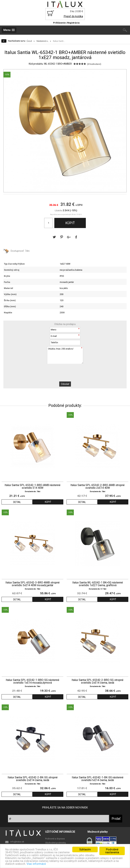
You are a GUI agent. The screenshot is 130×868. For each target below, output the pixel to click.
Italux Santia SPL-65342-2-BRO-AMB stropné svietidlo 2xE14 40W (97, 487)
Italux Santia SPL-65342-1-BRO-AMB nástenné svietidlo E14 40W (32, 487)
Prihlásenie (59, 23)
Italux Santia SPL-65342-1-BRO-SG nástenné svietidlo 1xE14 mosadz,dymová (32, 681)
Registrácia (73, 23)
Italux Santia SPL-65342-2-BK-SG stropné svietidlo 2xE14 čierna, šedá (33, 779)
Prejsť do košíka (73, 16)
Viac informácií (36, 864)
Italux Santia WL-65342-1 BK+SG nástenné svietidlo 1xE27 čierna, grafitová (98, 584)
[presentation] (65, 370)
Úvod (29, 41)
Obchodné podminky (56, 843)
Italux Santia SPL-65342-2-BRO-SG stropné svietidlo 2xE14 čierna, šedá (97, 681)
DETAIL (17, 502)
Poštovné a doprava (55, 839)
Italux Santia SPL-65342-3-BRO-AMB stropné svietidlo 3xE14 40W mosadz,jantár (32, 584)
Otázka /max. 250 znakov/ (65, 355)
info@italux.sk (17, 842)
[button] (123, 72)
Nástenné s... (43, 41)
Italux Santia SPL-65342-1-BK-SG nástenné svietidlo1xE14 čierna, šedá (98, 779)
